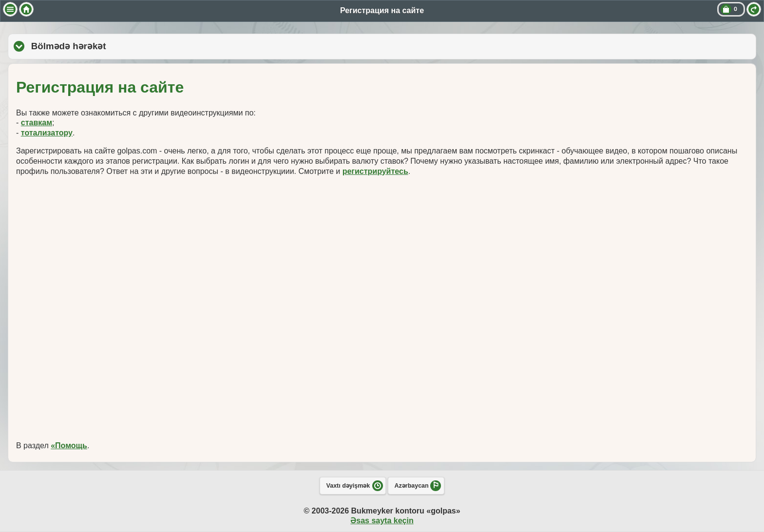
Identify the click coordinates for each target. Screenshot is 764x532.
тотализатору (47, 133)
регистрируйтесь (375, 171)
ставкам (37, 123)
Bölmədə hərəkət (122, 46)
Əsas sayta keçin (382, 521)
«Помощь (69, 446)
